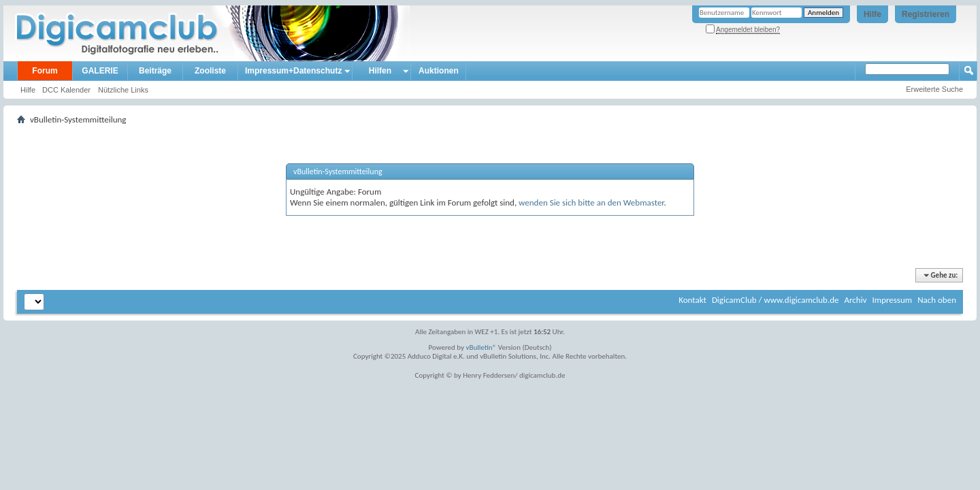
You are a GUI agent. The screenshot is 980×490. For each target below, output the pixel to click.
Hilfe (872, 14)
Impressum (892, 300)
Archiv (855, 300)
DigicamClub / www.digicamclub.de (775, 300)
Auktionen (439, 71)
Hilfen (380, 71)
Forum (45, 71)
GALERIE (100, 71)
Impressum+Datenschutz (293, 71)
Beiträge (155, 71)
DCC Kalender (66, 90)
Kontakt (692, 300)
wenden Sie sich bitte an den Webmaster (591, 202)
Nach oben (937, 300)
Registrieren (926, 14)
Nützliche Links (123, 90)
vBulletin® (481, 347)
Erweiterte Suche (934, 89)
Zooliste (210, 71)
